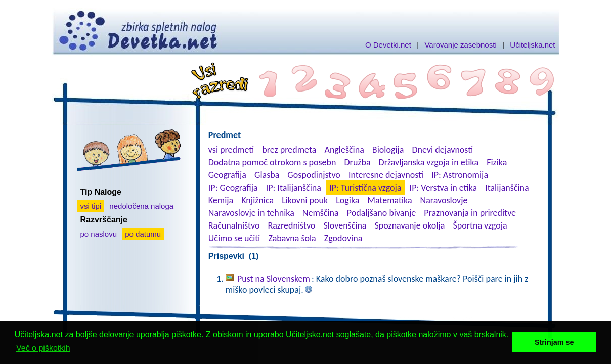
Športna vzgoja (480, 225)
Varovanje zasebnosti (460, 45)
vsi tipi (91, 206)
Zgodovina (343, 238)
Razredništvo (291, 225)
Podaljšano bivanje (381, 213)
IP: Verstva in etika (443, 188)
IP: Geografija (233, 188)
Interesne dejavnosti (386, 175)
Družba (358, 162)
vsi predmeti (231, 150)
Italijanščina (507, 188)
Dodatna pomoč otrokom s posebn (272, 162)
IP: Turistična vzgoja (365, 188)
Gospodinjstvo (314, 175)
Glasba (267, 175)
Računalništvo (234, 225)
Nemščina (321, 213)
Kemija (221, 200)
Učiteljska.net (532, 45)
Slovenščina (345, 225)
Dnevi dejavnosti (443, 150)
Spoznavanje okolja (410, 225)
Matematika (390, 200)
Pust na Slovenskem (274, 279)
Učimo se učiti (234, 238)
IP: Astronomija (460, 175)
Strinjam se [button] (554, 342)
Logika (347, 200)
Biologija (388, 150)
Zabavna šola (292, 238)
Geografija (227, 175)
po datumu (143, 234)
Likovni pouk (305, 200)
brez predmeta (289, 150)
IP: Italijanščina (294, 188)
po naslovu (99, 234)
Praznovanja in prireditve (470, 213)
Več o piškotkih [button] (43, 348)
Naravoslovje (444, 200)
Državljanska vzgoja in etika (429, 162)
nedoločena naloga (141, 206)
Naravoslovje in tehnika (251, 213)
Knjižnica (257, 200)
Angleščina (344, 150)
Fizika (497, 162)
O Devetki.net (388, 45)
